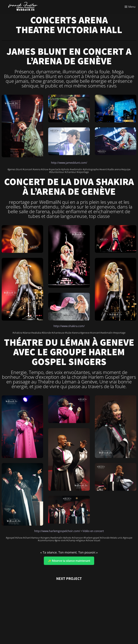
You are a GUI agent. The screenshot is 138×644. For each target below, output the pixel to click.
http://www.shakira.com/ (69, 326)
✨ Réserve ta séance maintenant (69, 561)
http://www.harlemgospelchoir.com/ (57, 531)
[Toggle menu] (130, 7)
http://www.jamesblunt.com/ (69, 163)
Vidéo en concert (93, 531)
